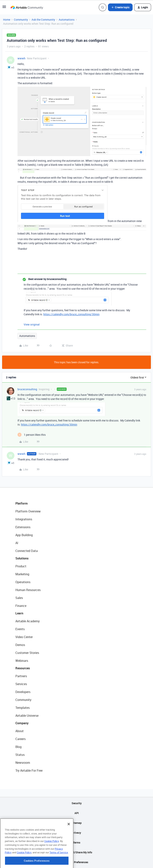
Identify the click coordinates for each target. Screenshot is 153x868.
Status (20, 755)
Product (21, 566)
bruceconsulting (27, 389)
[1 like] (32, 435)
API (77, 813)
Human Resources (28, 590)
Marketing (22, 574)
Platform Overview (28, 511)
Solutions (22, 558)
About (20, 731)
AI (17, 543)
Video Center (24, 637)
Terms (77, 842)
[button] (4, 8)
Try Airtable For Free (29, 770)
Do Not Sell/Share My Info (76, 852)
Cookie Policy (52, 859)
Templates (23, 708)
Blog (18, 747)
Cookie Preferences (76, 862)
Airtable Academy (28, 621)
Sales (19, 598)
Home (7, 20)
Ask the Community (43, 20)
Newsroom (23, 763)
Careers (20, 739)
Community (21, 20)
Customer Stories (27, 653)
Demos (20, 645)
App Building (24, 535)
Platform (22, 503)
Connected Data (27, 551)
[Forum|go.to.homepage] (27, 7)
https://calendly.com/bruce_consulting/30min (71, 314)
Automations (67, 20)
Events (20, 629)
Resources (23, 668)
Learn (19, 613)
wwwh (21, 58)
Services (21, 684)
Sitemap (76, 823)
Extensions (23, 527)
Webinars (22, 661)
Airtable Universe (27, 716)
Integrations (24, 519)
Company (22, 723)
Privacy (76, 833)
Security (77, 803)
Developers (23, 692)
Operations (23, 582)
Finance (21, 606)
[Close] (69, 842)
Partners (21, 676)
